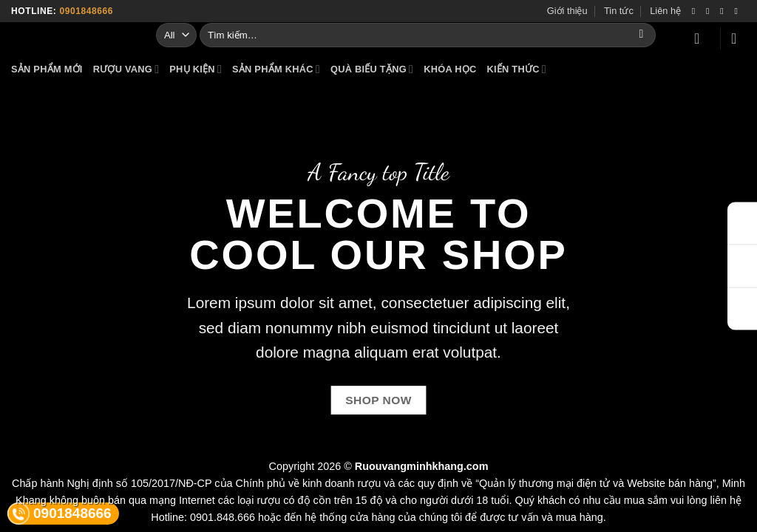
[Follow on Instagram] (710, 11)
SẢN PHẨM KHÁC (276, 69)
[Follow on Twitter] (724, 11)
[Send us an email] (739, 11)
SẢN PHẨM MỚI (47, 69)
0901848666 (86, 11)
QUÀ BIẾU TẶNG (372, 69)
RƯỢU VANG (126, 69)
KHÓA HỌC (450, 69)
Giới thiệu (567, 11)
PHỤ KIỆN (196, 69)
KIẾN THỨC (516, 69)
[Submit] (641, 35)
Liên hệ (665, 11)
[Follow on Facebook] (696, 11)
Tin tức (619, 11)
